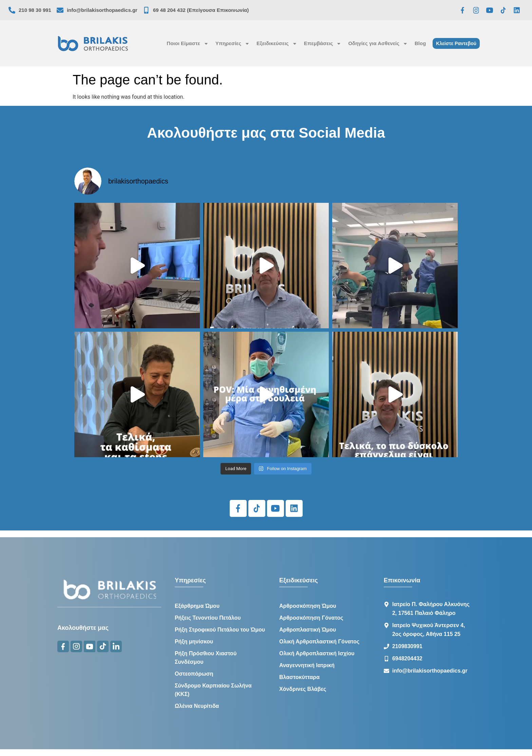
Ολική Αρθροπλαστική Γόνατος (319, 642)
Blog (420, 43)
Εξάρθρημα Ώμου (197, 606)
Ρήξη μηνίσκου (194, 642)
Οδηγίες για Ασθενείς (378, 44)
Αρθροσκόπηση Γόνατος (311, 618)
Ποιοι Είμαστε (187, 44)
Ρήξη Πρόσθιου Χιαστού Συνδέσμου (206, 658)
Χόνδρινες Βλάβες (303, 689)
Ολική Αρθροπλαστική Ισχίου (317, 653)
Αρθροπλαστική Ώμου (308, 630)
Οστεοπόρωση (194, 674)
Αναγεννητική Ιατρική (307, 665)
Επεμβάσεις (323, 44)
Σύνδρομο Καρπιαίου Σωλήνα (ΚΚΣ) (213, 690)
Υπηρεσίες (233, 44)
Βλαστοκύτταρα (299, 677)
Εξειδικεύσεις (277, 44)
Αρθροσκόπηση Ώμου (308, 606)
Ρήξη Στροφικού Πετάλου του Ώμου (220, 630)
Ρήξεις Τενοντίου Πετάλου (208, 618)
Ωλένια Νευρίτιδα (197, 706)
